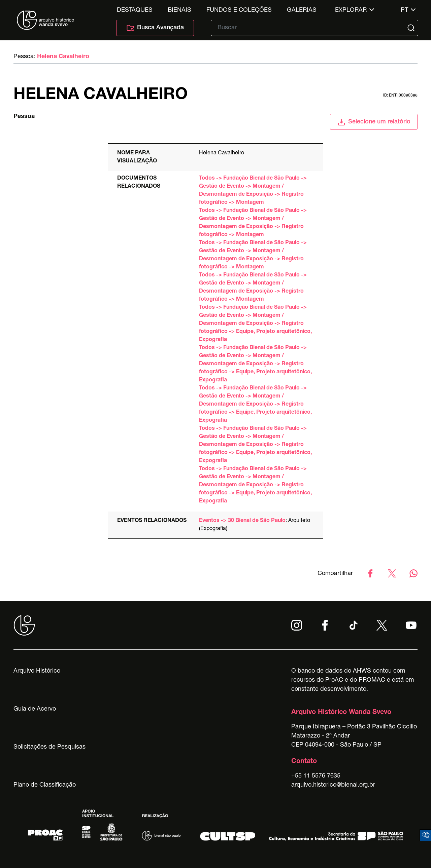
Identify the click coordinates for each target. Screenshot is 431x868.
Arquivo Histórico (37, 671)
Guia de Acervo (35, 709)
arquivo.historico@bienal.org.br (333, 785)
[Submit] (412, 28)
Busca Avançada (155, 28)
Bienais (179, 10)
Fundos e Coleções (239, 10)
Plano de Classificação (45, 785)
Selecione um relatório (374, 122)
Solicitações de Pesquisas (49, 747)
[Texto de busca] (310, 28)
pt (404, 10)
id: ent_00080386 (400, 96)
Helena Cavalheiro (63, 57)
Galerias (302, 10)
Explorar (351, 10)
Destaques (135, 10)
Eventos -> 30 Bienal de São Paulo (242, 521)
